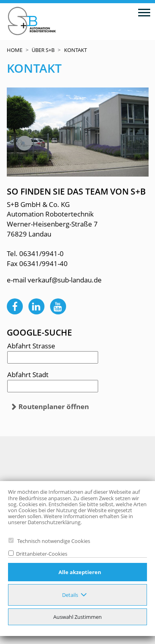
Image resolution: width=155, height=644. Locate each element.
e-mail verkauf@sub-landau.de (54, 280)
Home (15, 50)
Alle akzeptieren (80, 572)
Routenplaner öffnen (54, 406)
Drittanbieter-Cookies (40, 554)
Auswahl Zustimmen (77, 617)
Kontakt (75, 50)
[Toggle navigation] (144, 12)
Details (70, 595)
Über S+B (43, 50)
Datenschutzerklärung (54, 522)
